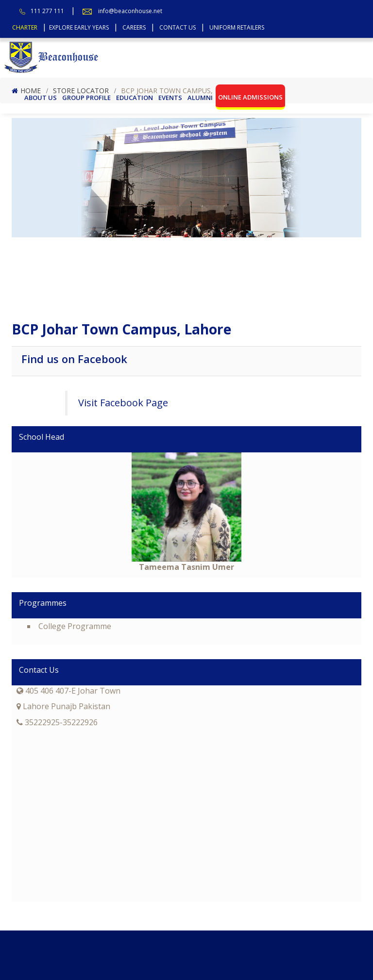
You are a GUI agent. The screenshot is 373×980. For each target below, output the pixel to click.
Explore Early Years (79, 27)
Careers (134, 27)
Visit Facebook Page (123, 403)
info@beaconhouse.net (130, 11)
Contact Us (178, 27)
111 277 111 (47, 11)
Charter (25, 27)
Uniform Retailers (237, 27)
